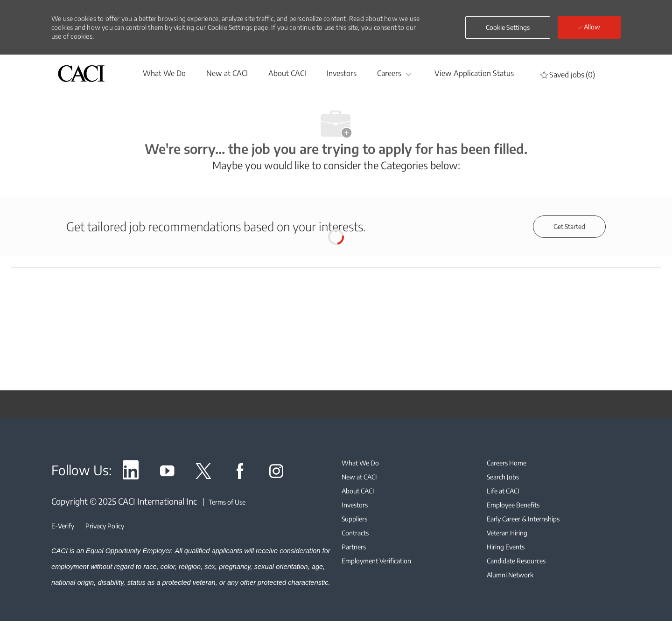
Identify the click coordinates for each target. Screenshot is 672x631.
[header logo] (81, 73)
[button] (508, 28)
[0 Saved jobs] (568, 74)
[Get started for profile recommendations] (569, 227)
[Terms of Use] (224, 502)
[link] (131, 473)
